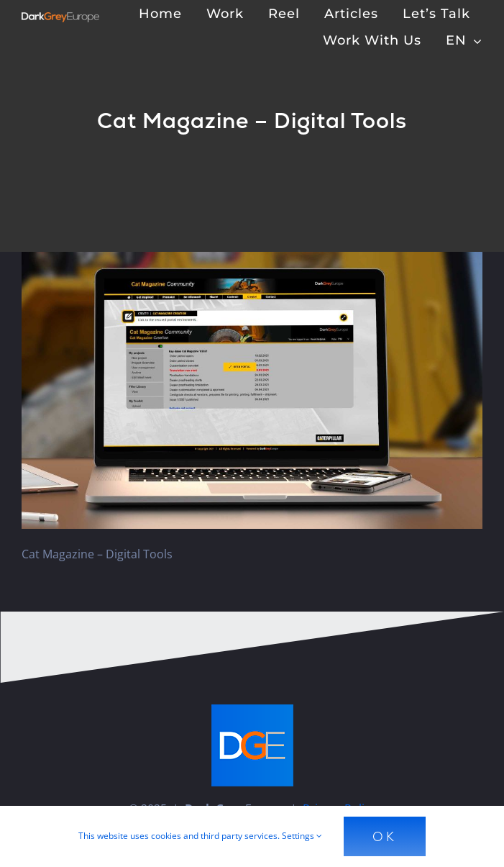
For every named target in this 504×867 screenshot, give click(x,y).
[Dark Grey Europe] (60, 18)
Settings (302, 836)
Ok (385, 836)
